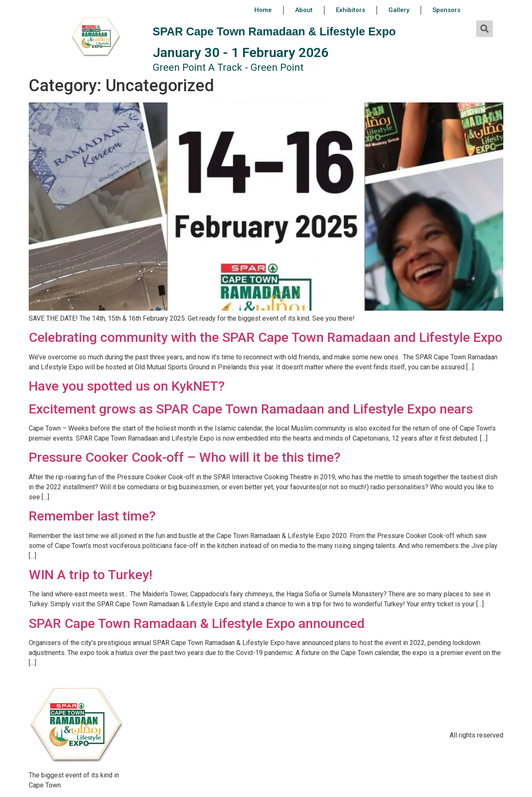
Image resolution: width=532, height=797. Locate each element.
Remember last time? (92, 516)
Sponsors (446, 10)
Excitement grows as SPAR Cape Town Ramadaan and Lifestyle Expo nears (251, 409)
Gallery (399, 10)
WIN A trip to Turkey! (91, 575)
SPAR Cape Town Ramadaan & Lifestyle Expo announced (197, 623)
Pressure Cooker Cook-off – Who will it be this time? (185, 457)
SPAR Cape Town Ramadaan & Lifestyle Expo (274, 32)
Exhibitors (351, 10)
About (304, 10)
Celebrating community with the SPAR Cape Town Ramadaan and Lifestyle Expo (266, 337)
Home (263, 10)
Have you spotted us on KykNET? (127, 386)
